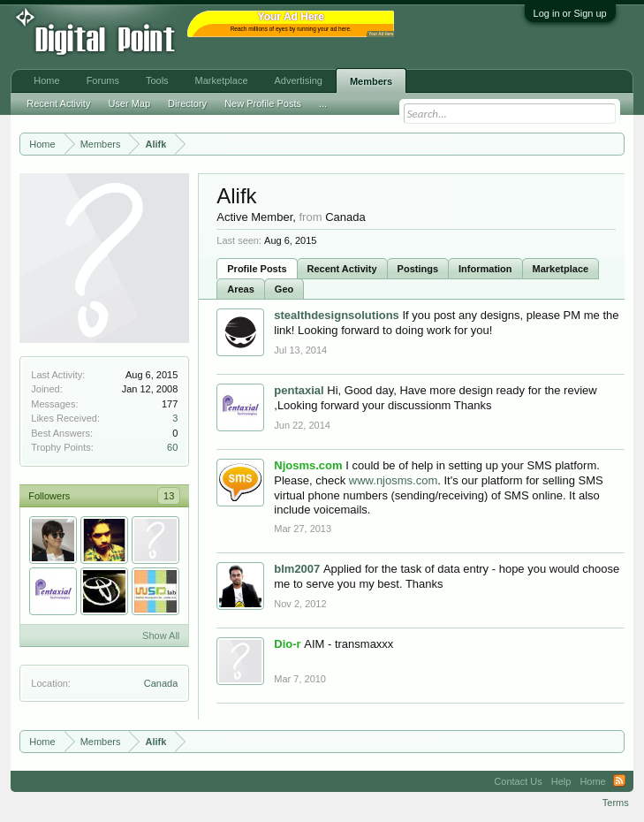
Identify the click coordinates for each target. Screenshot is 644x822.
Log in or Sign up (570, 13)
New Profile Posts (263, 103)
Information (485, 269)
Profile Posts (257, 269)
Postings (418, 269)
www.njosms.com (393, 480)
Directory (187, 103)
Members (371, 81)
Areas (241, 289)
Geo (284, 289)
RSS (619, 781)
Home (46, 80)
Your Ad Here (381, 34)
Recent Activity (342, 269)
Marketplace (561, 269)
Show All (161, 636)
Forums (103, 80)
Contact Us (518, 781)
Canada (161, 683)
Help (561, 781)
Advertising (299, 80)
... (323, 103)
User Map (129, 103)
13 (169, 496)
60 (172, 447)
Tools (157, 80)
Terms (616, 803)
